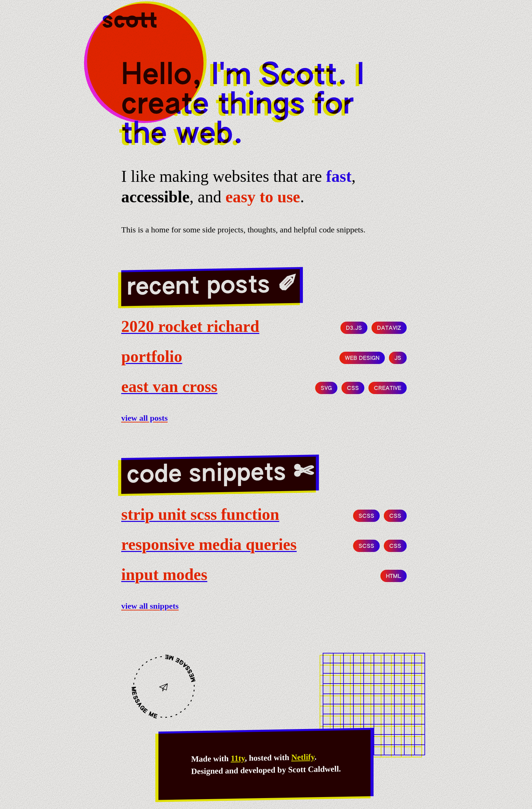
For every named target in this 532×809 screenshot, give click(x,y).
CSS (353, 389)
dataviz (389, 328)
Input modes (164, 574)
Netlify (303, 757)
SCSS (366, 516)
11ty (238, 758)
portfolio (152, 356)
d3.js (354, 328)
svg (326, 389)
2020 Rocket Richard (190, 326)
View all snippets (150, 606)
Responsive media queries (209, 544)
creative (388, 389)
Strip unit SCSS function (200, 514)
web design (362, 359)
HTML (394, 577)
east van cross (169, 386)
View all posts (144, 418)
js (398, 359)
